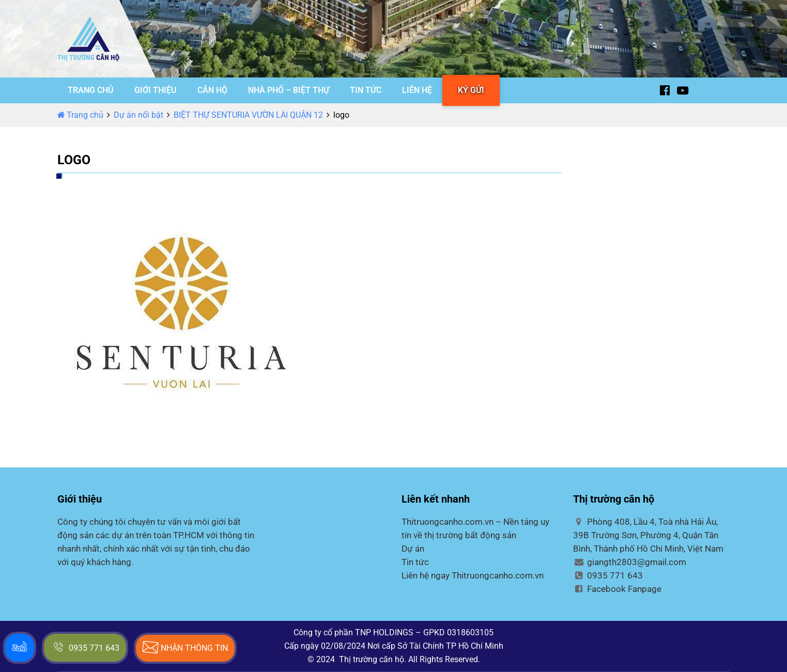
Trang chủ (80, 115)
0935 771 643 (608, 575)
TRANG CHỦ (91, 90)
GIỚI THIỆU (156, 90)
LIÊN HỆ (417, 90)
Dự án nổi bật (138, 115)
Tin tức (415, 562)
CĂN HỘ (212, 90)
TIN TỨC (366, 90)
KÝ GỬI (471, 90)
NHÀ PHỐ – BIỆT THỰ (289, 90)
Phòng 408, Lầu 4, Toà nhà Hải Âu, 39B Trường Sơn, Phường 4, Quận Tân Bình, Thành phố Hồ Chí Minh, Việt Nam (648, 535)
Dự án (413, 549)
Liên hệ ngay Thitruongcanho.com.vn (473, 575)
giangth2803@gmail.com (630, 562)
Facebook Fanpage (617, 589)
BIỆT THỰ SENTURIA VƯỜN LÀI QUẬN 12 (248, 115)
